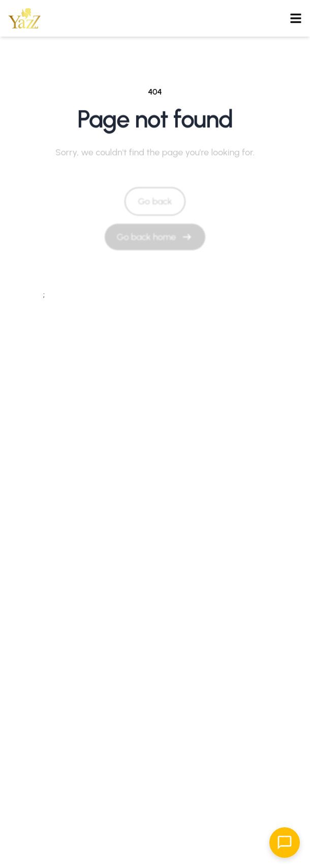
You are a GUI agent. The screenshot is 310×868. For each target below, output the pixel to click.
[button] (24, 18)
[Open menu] (296, 18)
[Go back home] (155, 237)
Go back (155, 201)
